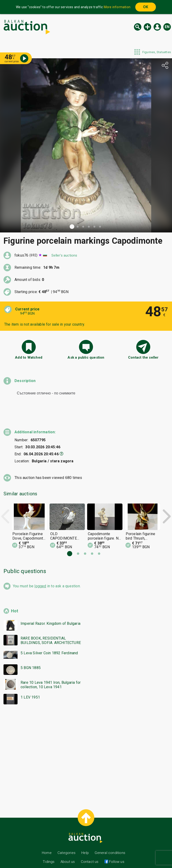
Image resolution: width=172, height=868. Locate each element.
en (167, 27)
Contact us (90, 853)
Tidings (49, 853)
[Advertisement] (86, 746)
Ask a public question (86, 357)
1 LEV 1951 (30, 689)
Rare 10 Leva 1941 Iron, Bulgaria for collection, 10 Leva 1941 (51, 676)
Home (47, 844)
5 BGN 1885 (31, 659)
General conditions (110, 844)
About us (68, 853)
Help (85, 844)
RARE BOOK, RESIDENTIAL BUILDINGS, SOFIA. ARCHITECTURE (51, 632)
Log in (157, 27)
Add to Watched (29, 357)
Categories (66, 844)
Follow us (116, 853)
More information (117, 7)
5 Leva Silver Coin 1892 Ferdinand (49, 645)
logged (40, 578)
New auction (147, 27)
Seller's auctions (64, 255)
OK (146, 7)
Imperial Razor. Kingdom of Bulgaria (50, 615)
